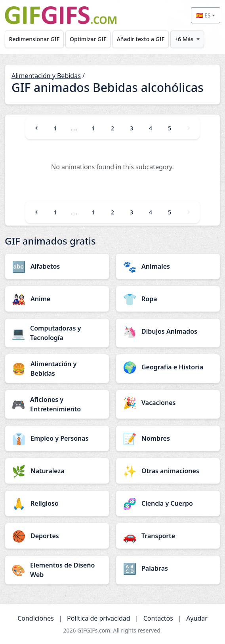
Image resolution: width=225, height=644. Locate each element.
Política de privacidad (99, 618)
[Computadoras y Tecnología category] (57, 333)
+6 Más (184, 39)
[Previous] (36, 128)
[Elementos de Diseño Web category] (57, 570)
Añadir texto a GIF (141, 39)
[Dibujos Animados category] (168, 331)
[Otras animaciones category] (168, 471)
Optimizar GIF (88, 39)
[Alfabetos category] (57, 266)
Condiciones (36, 618)
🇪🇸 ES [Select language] (203, 15)
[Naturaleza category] (57, 471)
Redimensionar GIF (34, 39)
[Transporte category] (168, 536)
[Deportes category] (57, 536)
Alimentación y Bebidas (46, 76)
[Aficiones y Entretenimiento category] (57, 404)
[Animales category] (168, 266)
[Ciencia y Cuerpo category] (168, 503)
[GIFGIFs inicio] (61, 15)
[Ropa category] (168, 299)
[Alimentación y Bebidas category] (57, 369)
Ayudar (197, 618)
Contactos (158, 618)
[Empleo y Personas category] (57, 438)
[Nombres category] (168, 438)
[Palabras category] (168, 568)
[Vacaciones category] (168, 403)
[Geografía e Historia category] (168, 367)
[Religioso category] (57, 503)
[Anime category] (57, 299)
